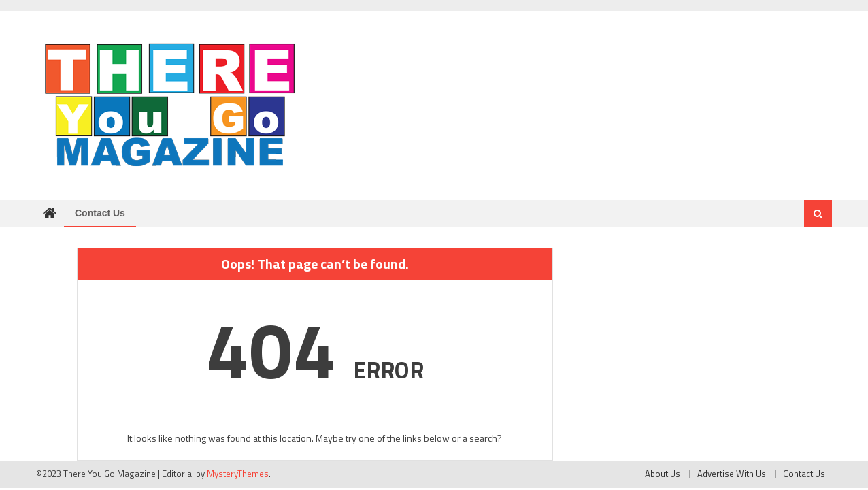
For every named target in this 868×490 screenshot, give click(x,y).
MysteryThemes (238, 474)
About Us (663, 474)
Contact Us (100, 213)
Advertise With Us (732, 474)
